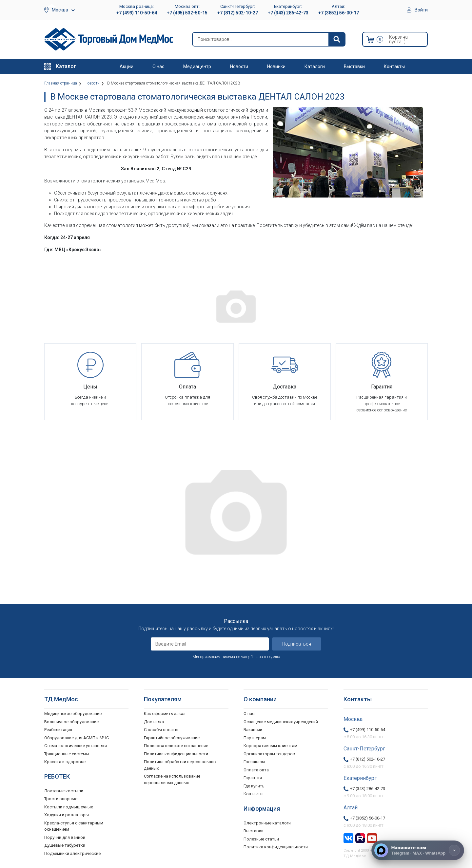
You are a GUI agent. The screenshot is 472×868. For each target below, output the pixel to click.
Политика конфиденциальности (176, 754)
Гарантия (253, 778)
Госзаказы (254, 762)
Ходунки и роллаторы (67, 815)
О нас (158, 66)
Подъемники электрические (72, 853)
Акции (127, 66)
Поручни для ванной (65, 837)
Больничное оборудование (71, 722)
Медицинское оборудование (73, 714)
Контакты (394, 66)
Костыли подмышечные (69, 807)
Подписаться (297, 644)
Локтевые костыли (64, 791)
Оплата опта (256, 770)
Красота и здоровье (65, 762)
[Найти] (337, 39)
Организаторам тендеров (269, 754)
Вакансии (253, 730)
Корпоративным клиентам (270, 746)
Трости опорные (61, 799)
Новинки (276, 66)
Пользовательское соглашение (176, 746)
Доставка (154, 722)
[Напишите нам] (418, 850)
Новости (239, 66)
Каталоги (315, 66)
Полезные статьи (261, 839)
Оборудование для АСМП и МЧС (77, 738)
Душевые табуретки (65, 845)
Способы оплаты (161, 730)
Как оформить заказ (165, 714)
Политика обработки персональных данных (180, 765)
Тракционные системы (67, 754)
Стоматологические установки (76, 746)
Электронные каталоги (267, 823)
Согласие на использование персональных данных (172, 779)
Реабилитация (58, 730)
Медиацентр (197, 66)
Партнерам (255, 738)
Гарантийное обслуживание (172, 738)
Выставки (354, 66)
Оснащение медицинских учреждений (281, 722)
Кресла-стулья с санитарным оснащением (74, 826)
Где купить (254, 786)
